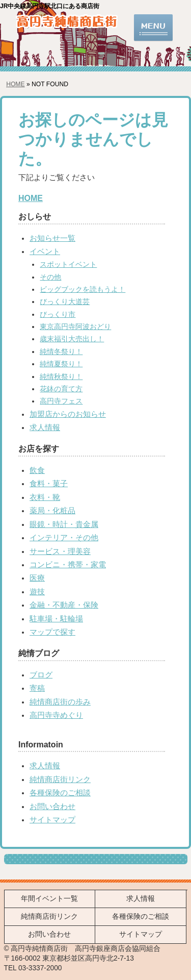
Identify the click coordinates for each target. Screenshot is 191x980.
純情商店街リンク (60, 780)
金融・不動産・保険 (64, 605)
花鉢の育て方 (61, 389)
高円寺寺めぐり (56, 715)
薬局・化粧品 (52, 511)
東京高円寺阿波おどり (75, 327)
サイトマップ (52, 820)
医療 (37, 578)
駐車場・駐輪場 (56, 619)
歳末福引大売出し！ (72, 339)
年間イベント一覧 (49, 899)
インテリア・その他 (64, 538)
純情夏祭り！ (61, 364)
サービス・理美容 (60, 551)
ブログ (41, 675)
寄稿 (37, 688)
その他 (50, 277)
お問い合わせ (52, 807)
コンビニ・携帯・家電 (68, 565)
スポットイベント (68, 265)
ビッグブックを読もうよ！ (83, 290)
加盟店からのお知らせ (68, 414)
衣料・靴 (45, 497)
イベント (45, 252)
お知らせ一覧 (52, 238)
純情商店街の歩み (60, 702)
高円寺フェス (61, 401)
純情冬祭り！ (61, 352)
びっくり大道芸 (65, 302)
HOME (15, 84)
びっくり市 (58, 315)
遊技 (37, 592)
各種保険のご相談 (60, 793)
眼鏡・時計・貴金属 (64, 524)
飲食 (37, 470)
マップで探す (52, 632)
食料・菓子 (49, 484)
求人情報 (45, 428)
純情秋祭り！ (61, 377)
